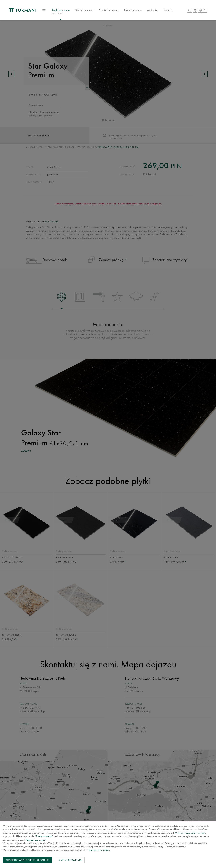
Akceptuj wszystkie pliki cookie (27, 860)
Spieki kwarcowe (114, 11)
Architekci (158, 11)
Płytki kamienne (66, 13)
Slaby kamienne (90, 11)
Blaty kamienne (138, 11)
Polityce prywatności (99, 850)
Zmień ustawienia (70, 860)
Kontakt (174, 11)
